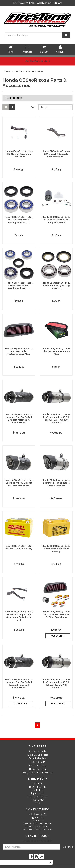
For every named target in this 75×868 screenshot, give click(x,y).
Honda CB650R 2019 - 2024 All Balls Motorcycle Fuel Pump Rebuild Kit (56, 220)
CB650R (30, 71)
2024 (41, 71)
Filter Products (14, 98)
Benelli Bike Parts (37, 758)
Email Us (39, 818)
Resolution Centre (37, 797)
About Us (37, 784)
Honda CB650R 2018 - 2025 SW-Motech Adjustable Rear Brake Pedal (56, 154)
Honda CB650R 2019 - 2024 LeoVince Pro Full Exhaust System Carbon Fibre (19, 483)
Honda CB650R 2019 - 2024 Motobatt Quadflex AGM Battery (56, 549)
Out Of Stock (58, 636)
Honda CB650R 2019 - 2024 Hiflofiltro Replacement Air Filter (56, 351)
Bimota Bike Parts (38, 766)
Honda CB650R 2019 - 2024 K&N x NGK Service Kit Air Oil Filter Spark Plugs (56, 615)
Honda (19, 71)
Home (8, 71)
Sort (33, 107)
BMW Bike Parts (37, 769)
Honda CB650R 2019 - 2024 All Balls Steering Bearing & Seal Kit (56, 286)
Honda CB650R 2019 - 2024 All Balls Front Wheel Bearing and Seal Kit (19, 220)
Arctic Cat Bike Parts (37, 755)
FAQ (38, 803)
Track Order (38, 800)
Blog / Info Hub (37, 787)
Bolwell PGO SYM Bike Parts (37, 773)
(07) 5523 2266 (38, 814)
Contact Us (38, 790)
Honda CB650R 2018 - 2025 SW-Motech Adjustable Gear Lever (19, 154)
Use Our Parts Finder (37, 61)
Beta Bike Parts (37, 762)
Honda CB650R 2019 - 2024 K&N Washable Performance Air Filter (19, 351)
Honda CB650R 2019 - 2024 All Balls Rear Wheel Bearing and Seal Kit (19, 286)
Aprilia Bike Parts (37, 751)
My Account (37, 793)
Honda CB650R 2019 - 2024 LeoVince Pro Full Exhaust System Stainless (56, 483)
